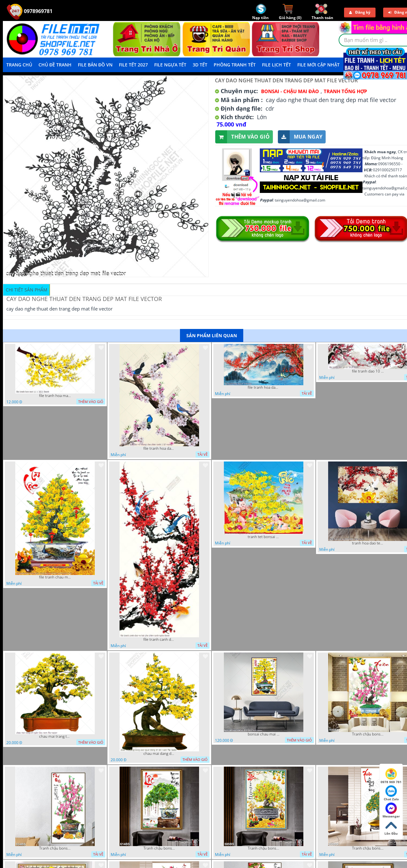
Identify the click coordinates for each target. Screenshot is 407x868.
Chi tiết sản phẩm (27, 290)
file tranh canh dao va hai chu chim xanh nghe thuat (159, 639)
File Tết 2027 (133, 65)
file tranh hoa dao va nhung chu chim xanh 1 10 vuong (159, 448)
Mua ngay (300, 137)
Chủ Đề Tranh (55, 65)
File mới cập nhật (318, 65)
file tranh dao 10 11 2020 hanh (368, 371)
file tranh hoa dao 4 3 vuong (264, 387)
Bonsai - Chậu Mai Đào (290, 91)
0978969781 (30, 11)
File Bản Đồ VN (95, 65)
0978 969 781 (391, 776)
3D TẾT (200, 65)
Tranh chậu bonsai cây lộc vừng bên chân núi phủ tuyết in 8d (159, 848)
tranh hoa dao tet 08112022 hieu (368, 543)
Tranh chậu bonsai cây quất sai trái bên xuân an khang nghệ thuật (368, 848)
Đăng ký (360, 12)
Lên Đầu (391, 828)
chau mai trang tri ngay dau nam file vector (55, 736)
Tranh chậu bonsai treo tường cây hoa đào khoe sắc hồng (55, 848)
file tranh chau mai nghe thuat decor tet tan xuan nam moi (55, 577)
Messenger (391, 810)
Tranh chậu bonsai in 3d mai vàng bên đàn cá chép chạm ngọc (264, 848)
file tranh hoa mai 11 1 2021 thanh (55, 396)
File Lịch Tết (276, 65)
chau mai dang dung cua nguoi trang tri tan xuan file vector (159, 754)
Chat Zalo (391, 793)
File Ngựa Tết (170, 65)
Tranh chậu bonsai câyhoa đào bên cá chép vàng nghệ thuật (368, 734)
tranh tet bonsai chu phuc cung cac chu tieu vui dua (264, 537)
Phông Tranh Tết (235, 65)
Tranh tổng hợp (345, 91)
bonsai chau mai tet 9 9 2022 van (264, 734)
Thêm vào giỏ (242, 137)
